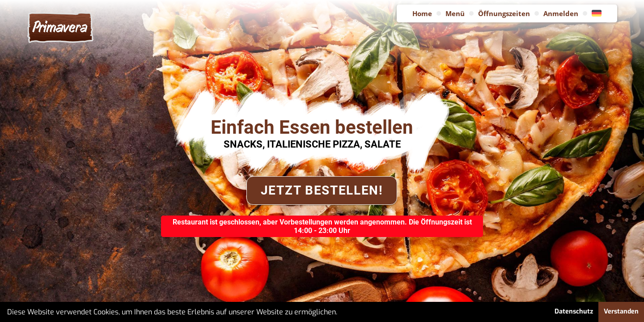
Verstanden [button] (621, 311)
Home (422, 13)
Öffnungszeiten (504, 13)
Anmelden (561, 13)
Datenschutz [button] (574, 311)
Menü (455, 13)
